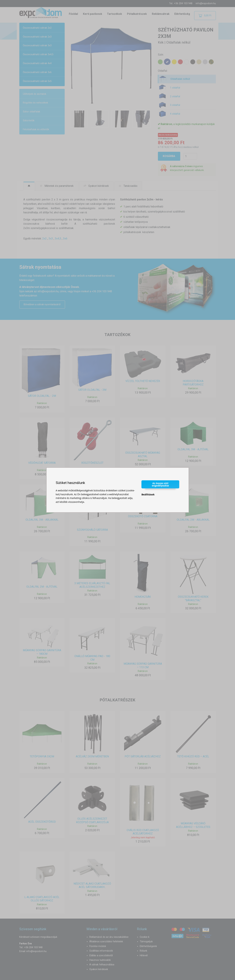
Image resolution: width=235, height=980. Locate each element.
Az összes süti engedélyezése (160, 484)
